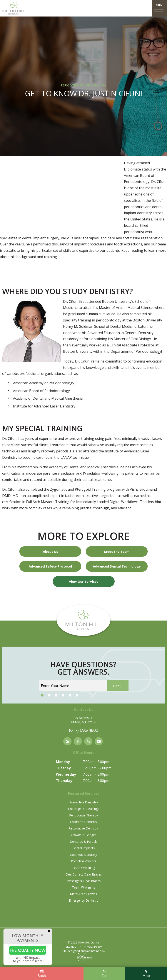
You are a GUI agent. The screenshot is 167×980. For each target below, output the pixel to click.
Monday (63, 762)
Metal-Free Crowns (83, 894)
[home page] (13, 8)
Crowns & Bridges (84, 835)
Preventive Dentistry (84, 802)
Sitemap (71, 947)
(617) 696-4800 (83, 730)
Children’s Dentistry (83, 822)
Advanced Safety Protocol (50, 566)
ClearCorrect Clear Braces (84, 874)
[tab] (42, 695)
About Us (50, 551)
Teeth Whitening (83, 868)
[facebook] (78, 741)
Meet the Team (117, 551)
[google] (67, 741)
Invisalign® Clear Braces (84, 881)
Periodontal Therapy (83, 815)
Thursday (64, 781)
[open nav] (159, 8)
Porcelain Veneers (83, 861)
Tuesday (63, 768)
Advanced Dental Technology (117, 566)
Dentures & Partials (84, 842)
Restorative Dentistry (84, 828)
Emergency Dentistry (84, 900)
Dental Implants (84, 848)
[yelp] (88, 741)
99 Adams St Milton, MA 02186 (84, 720)
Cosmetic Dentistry (83, 855)
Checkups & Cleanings (84, 809)
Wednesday (66, 774)
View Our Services (84, 581)
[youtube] (99, 741)
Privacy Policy (93, 947)
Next (118, 686)
